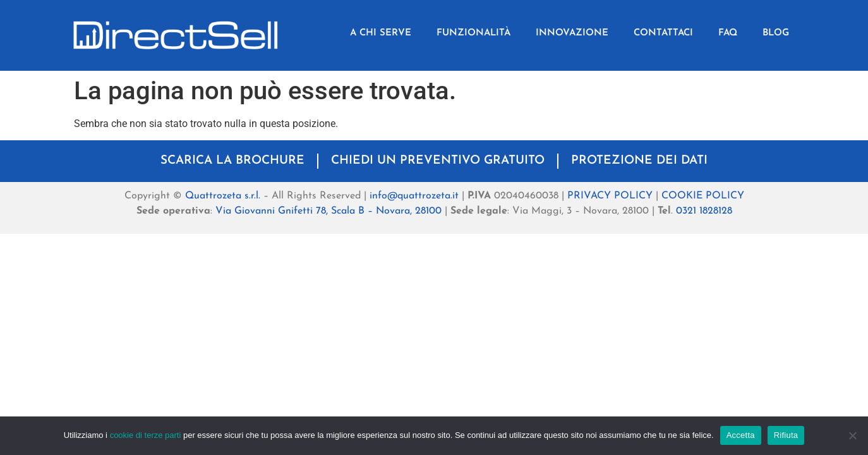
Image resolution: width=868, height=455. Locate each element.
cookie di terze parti (146, 435)
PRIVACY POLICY (610, 196)
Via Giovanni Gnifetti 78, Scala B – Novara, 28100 (329, 211)
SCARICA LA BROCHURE (232, 161)
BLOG (776, 33)
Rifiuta (786, 435)
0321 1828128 (704, 211)
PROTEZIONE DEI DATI (639, 161)
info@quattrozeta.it (414, 196)
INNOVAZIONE (572, 33)
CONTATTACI (663, 33)
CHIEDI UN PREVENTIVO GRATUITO (438, 161)
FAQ (728, 33)
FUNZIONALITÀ (473, 33)
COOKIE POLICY (703, 196)
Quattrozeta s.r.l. (223, 196)
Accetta (741, 435)
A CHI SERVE (381, 33)
